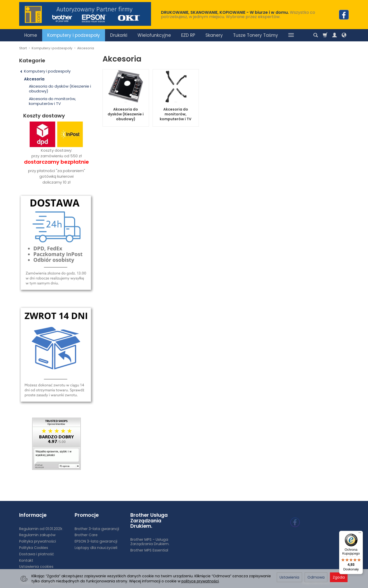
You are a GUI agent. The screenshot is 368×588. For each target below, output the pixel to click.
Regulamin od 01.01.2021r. (41, 529)
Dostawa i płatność (37, 554)
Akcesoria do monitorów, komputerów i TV (176, 114)
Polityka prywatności (38, 541)
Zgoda (339, 577)
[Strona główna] (85, 14)
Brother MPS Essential (149, 550)
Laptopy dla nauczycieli (96, 548)
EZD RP (188, 35)
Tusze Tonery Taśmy (256, 35)
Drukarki (119, 35)
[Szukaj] (316, 35)
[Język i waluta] (344, 35)
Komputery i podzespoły (74, 35)
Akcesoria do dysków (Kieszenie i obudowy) (126, 114)
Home (31, 35)
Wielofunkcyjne (154, 35)
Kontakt (26, 560)
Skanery (214, 35)
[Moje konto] (335, 35)
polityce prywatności (200, 581)
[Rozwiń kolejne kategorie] (291, 35)
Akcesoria (34, 79)
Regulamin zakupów (37, 535)
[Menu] (360, 534)
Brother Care (86, 535)
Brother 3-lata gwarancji (97, 529)
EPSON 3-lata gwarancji (96, 541)
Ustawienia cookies (36, 567)
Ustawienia (289, 577)
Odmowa (316, 577)
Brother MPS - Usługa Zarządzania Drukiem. (150, 542)
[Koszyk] (325, 35)
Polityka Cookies (34, 548)
